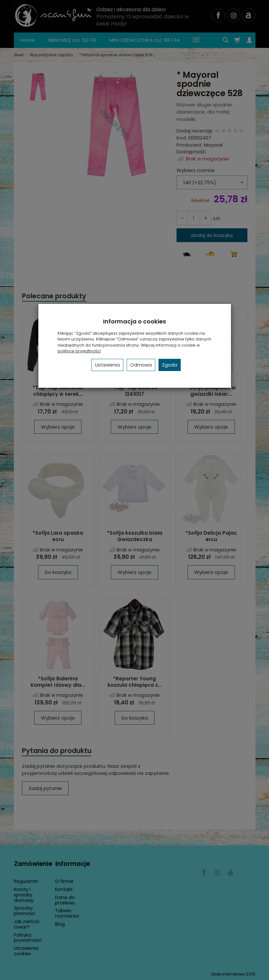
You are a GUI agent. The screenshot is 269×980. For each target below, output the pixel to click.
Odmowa (141, 365)
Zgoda (170, 365)
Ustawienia (107, 365)
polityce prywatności (79, 351)
